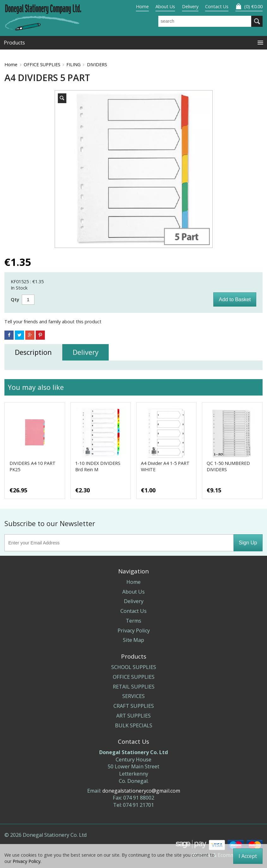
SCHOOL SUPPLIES (134, 667)
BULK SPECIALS (134, 725)
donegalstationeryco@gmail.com (141, 791)
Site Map (133, 640)
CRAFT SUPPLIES (134, 706)
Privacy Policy (134, 630)
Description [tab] (33, 352)
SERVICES (133, 696)
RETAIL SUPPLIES (134, 687)
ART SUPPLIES (133, 716)
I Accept (248, 856)
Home (142, 6)
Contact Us (217, 6)
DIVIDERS (97, 65)
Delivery (190, 6)
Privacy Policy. (27, 861)
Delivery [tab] (86, 352)
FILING (73, 65)
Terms (133, 621)
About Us (165, 6)
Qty (15, 299)
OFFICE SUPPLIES (42, 65)
